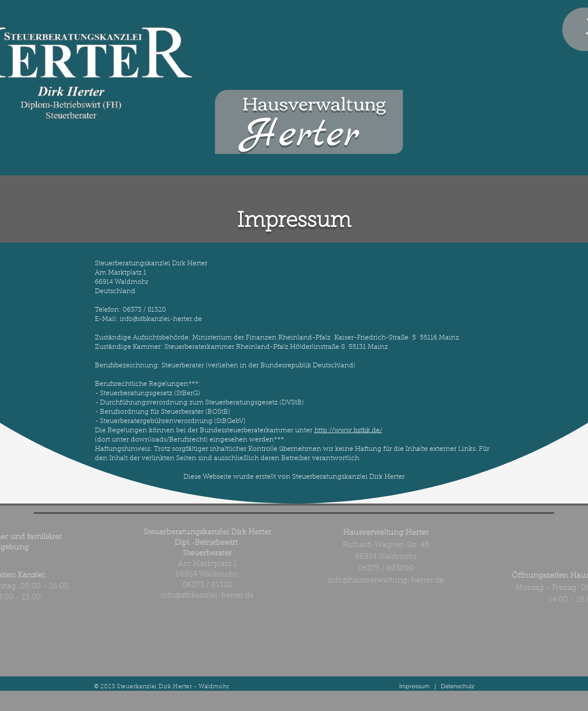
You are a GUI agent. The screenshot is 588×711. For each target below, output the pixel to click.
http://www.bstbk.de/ (348, 431)
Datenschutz (458, 686)
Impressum (414, 686)
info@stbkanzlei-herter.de (207, 596)
